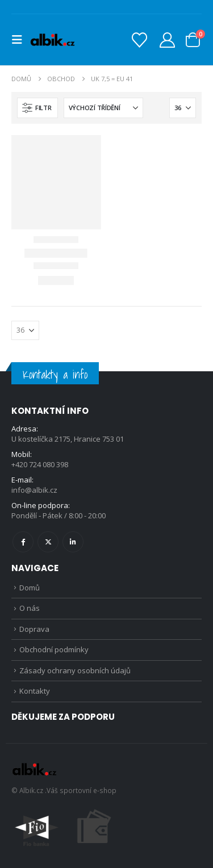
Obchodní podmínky (54, 649)
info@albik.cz (34, 490)
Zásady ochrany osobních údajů (75, 670)
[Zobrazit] (183, 108)
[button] (20, 40)
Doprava (34, 629)
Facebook (23, 542)
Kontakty (35, 691)
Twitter (48, 542)
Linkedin (73, 542)
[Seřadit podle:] (103, 108)
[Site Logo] (52, 40)
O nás (30, 608)
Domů (30, 588)
